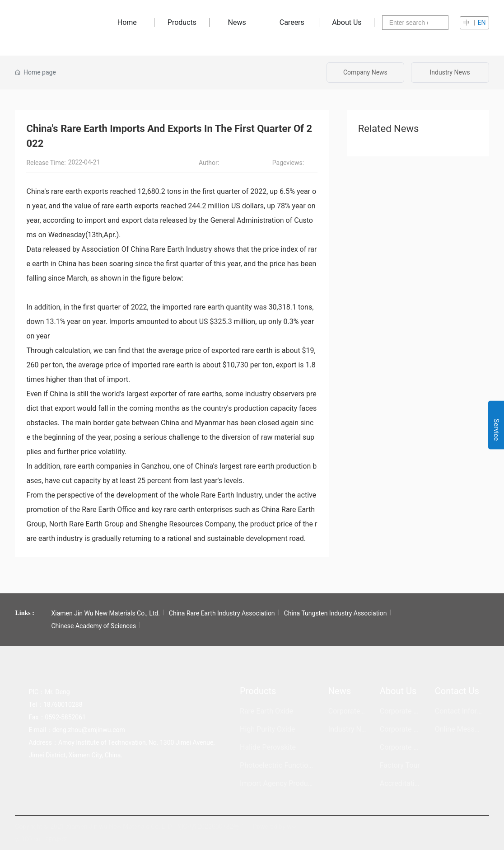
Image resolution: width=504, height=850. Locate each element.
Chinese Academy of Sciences (93, 626)
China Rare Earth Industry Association (222, 613)
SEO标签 (56, 839)
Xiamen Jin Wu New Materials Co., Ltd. (105, 613)
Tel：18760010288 (55, 704)
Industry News (450, 72)
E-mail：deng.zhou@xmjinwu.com (77, 730)
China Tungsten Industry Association (336, 613)
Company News (365, 72)
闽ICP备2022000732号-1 (210, 827)
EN (482, 23)
